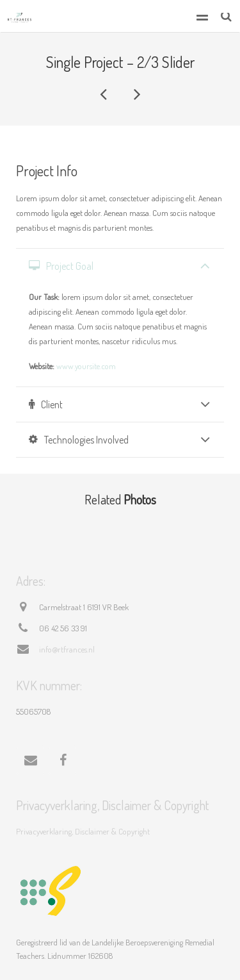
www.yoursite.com (86, 366)
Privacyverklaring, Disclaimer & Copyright (83, 831)
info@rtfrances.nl (67, 649)
